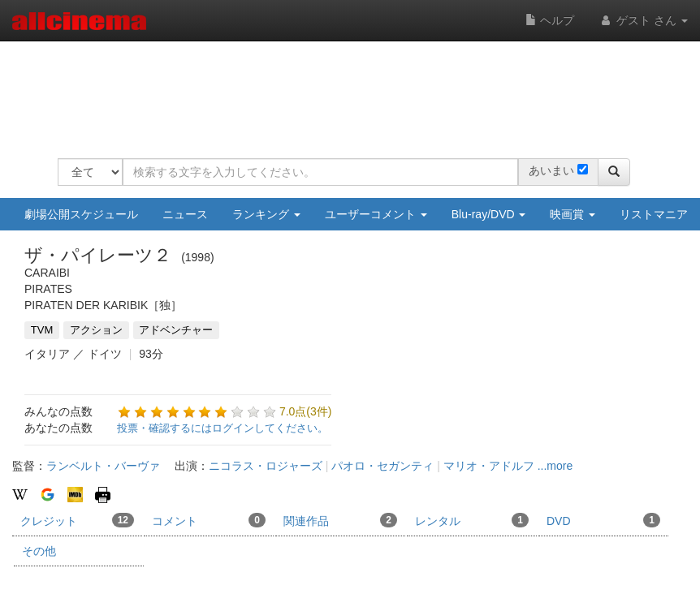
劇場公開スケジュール (81, 214)
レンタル (472, 520)
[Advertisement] (353, 89)
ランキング (266, 214)
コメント (209, 520)
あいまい (551, 170)
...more (555, 466)
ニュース (185, 214)
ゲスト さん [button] (643, 20)
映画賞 (573, 214)
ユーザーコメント (376, 214)
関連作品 (340, 520)
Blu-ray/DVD (489, 214)
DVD (603, 520)
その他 (39, 551)
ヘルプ (550, 20)
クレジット (77, 520)
